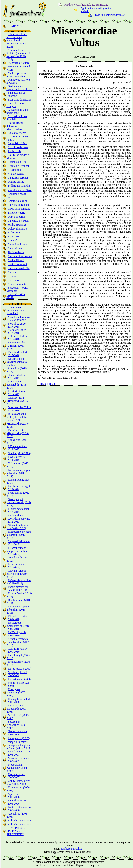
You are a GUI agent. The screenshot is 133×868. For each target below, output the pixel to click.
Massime (13, 272)
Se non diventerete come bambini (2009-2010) (19, 642)
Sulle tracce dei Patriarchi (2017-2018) (16, 346)
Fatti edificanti (16, 260)
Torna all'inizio (47, 384)
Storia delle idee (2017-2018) (16, 331)
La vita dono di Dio (19, 268)
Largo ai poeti (15, 248)
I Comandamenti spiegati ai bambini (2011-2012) (17, 551)
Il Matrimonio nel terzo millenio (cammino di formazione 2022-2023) (17, 40)
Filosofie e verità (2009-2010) (17, 618)
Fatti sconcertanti (17, 264)
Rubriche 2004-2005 (19, 820)
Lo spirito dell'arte (18, 147)
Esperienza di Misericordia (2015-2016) (18, 433)
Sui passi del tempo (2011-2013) (18, 543)
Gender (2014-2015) (19, 453)
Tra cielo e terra (17, 213)
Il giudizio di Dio (17, 143)
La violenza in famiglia (15, 105)
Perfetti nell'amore (18, 244)
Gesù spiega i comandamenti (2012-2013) (19, 502)
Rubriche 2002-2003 (19, 824)
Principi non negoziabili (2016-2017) (17, 385)
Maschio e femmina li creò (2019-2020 (18, 319)
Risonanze (14, 236)
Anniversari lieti (17, 284)
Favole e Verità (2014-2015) (16, 458)
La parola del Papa (18, 221)
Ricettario (13, 280)
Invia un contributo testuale (109, 15)
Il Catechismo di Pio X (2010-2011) (19, 582)
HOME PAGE (15, 26)
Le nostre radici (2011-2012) (16, 566)
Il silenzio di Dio (17, 162)
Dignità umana (16, 182)
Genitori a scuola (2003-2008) (17, 733)
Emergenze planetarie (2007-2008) (16, 692)
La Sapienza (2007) (19, 738)
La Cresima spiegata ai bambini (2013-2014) (19, 473)
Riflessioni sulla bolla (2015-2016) (17, 415)
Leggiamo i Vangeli (19, 166)
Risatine (12, 276)
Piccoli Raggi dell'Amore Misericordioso (15, 126)
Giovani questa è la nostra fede (18, 111)
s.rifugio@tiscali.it (72, 849)
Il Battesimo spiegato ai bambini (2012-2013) (19, 535)
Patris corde (14, 151)
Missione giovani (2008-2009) (17, 674)
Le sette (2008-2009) (20, 669)
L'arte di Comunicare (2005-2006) (19, 809)
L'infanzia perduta (18, 178)
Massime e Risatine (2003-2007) (18, 760)
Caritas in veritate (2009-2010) (17, 650)
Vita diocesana (16, 174)
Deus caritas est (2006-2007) (16, 776)
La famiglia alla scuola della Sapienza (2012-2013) (19, 519)
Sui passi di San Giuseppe (16, 94)
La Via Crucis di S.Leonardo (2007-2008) (17, 709)
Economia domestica (19, 100)
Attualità (12, 240)
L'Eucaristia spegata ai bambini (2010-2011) (18, 610)
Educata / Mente (17, 133)
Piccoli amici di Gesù (20, 190)
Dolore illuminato (18, 229)
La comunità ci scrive (20, 256)
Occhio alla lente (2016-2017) (17, 376)
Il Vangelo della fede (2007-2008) (19, 700)
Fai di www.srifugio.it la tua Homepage (86, 5)
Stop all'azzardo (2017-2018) (16, 325)
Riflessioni (14, 233)
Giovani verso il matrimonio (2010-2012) (17, 574)
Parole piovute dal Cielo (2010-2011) (17, 588)
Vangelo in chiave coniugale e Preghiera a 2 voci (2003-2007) (19, 745)
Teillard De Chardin (19, 186)
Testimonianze (16, 252)
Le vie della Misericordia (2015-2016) (18, 424)
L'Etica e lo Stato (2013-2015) (17, 448)
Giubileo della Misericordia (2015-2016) (18, 401)
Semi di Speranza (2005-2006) (17, 802)
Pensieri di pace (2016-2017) (16, 393)
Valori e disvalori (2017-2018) (17, 354)
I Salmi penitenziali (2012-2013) (18, 510)
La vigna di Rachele (19, 205)
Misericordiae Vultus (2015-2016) (19, 409)
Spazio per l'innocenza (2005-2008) (17, 725)
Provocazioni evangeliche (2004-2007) (17, 768)
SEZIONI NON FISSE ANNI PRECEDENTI (16, 831)
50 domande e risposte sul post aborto (19, 88)
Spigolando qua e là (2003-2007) (18, 753)
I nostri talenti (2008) (20, 679)
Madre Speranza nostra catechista (16, 75)
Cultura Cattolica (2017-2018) (17, 338)
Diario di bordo (16, 217)
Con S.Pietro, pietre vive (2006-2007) (18, 782)
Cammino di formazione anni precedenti (16, 310)
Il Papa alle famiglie (19, 209)
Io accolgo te (15, 170)
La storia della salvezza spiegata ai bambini (17, 362)
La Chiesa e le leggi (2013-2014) (18, 488)
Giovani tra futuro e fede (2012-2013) (18, 527)
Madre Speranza (17, 225)
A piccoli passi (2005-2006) (15, 795)
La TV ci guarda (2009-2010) (16, 634)
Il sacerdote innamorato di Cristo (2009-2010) (18, 626)
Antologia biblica (17, 201)
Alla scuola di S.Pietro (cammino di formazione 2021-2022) (18, 55)
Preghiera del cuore (19, 63)
